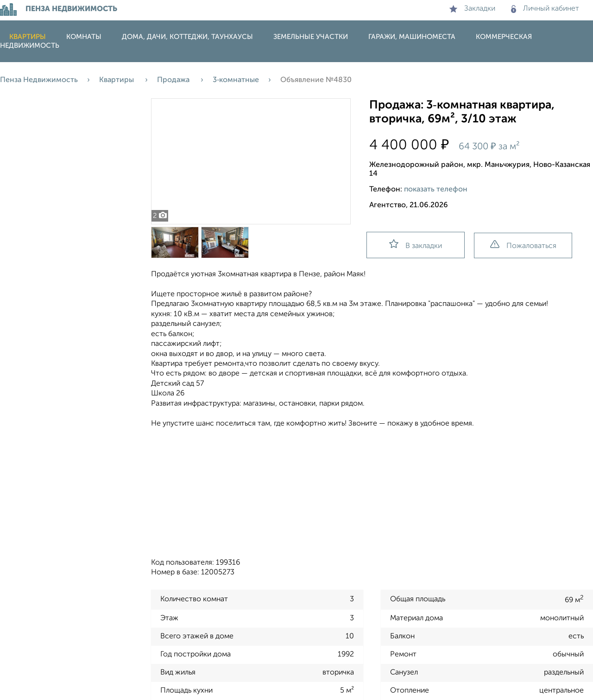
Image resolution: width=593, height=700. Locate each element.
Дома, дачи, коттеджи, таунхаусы (187, 37)
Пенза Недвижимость (39, 80)
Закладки (472, 9)
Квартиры (28, 37)
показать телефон (436, 190)
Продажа (174, 80)
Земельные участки (311, 37)
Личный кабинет (545, 9)
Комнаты (84, 37)
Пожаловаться (523, 245)
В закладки (416, 245)
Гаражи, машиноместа (412, 37)
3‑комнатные (236, 80)
